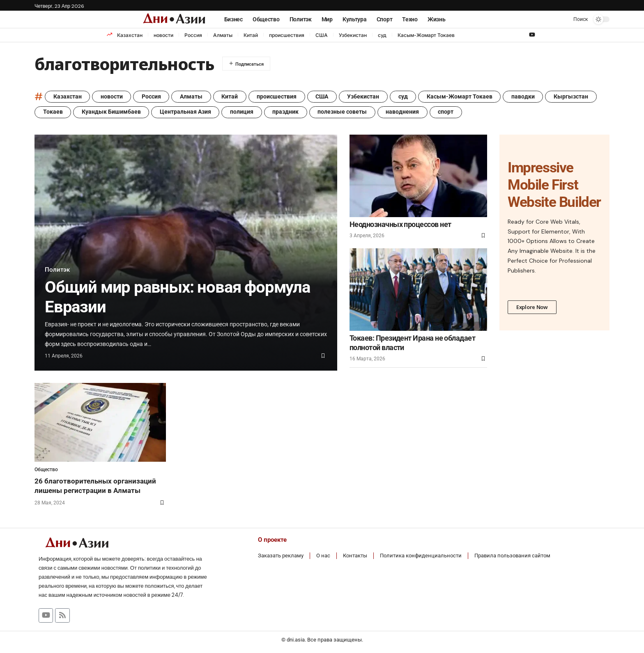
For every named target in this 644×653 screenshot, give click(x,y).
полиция (243, 112)
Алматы (223, 35)
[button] (575, 19)
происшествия (287, 35)
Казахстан (130, 35)
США (322, 35)
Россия (193, 35)
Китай (251, 35)
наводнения (405, 112)
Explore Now (532, 307)
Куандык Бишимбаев (112, 112)
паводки (527, 97)
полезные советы (344, 112)
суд (382, 35)
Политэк (58, 270)
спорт (448, 112)
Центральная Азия (186, 112)
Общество (46, 470)
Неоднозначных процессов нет (400, 225)
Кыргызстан (575, 97)
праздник (287, 112)
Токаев (53, 112)
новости (163, 35)
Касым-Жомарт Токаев (426, 35)
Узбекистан (353, 35)
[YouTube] (532, 35)
